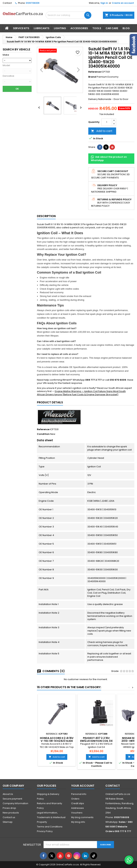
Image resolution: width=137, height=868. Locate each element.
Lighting (60, 28)
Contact (7, 3)
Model (6, 65)
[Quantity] (107, 122)
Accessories (79, 28)
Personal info (79, 794)
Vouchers (77, 813)
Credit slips (78, 803)
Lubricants (42, 28)
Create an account (123, 3)
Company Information (15, 803)
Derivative (8, 76)
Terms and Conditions (50, 827)
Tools (97, 28)
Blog (126, 28)
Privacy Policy (45, 831)
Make (6, 55)
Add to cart (102, 131)
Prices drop (9, 808)
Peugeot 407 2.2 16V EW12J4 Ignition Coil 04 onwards (96, 741)
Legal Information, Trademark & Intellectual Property (51, 817)
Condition (43, 434)
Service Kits (21, 28)
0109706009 (33, 3)
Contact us (9, 817)
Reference (95, 72)
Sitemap (8, 822)
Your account (83, 786)
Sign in (104, 3)
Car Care (112, 28)
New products (11, 813)
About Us (8, 794)
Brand (92, 77)
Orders (75, 799)
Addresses (78, 808)
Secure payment (12, 799)
